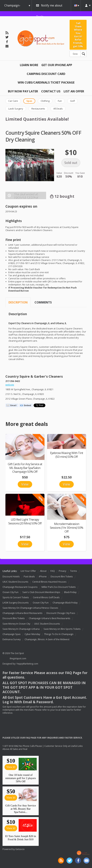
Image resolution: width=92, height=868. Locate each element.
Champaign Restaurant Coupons (20, 587)
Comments (43, 302)
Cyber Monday (32, 634)
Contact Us (51, 91)
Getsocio (20, 849)
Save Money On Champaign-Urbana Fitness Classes (30, 608)
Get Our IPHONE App (57, 65)
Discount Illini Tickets (62, 577)
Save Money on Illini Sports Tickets (62, 629)
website (10, 385)
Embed (27, 405)
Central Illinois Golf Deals (46, 597)
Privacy (62, 571)
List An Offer (74, 91)
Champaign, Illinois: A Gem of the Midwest (47, 639)
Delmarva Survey (12, 639)
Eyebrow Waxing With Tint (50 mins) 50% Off (67, 455)
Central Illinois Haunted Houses (49, 582)
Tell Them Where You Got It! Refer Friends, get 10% (78, 35)
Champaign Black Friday (65, 603)
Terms (74, 571)
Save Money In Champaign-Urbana (21, 629)
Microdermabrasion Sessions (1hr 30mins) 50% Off (67, 528)
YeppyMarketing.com (27, 664)
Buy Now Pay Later (23, 91)
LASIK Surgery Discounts (16, 603)
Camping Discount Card (46, 74)
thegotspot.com (18, 658)
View (25, 484)
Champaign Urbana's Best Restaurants (50, 618)
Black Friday (70, 592)
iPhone (43, 577)
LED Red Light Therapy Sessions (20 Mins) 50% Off (25, 521)
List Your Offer (28, 571)
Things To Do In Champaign (59, 634)
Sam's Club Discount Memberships (41, 592)
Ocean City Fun (10, 592)
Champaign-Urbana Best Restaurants (23, 613)
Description (18, 302)
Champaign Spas (12, 634)
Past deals (29, 577)
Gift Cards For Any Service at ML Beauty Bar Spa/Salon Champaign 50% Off (25, 468)
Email (13, 405)
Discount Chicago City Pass (61, 613)
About (43, 571)
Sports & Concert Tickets (16, 597)
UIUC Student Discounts (15, 582)
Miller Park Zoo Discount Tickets (59, 587)
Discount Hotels (11, 577)
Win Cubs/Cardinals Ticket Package (46, 82)
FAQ (53, 571)
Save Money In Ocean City (16, 624)
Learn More (29, 65)
